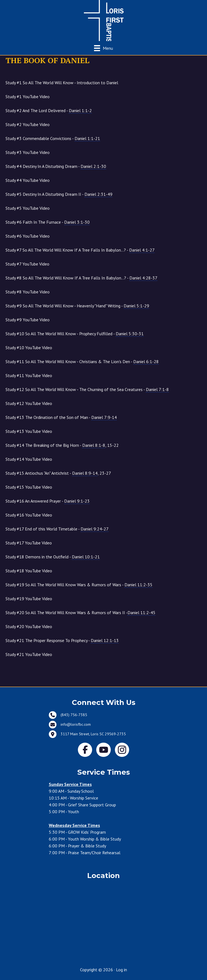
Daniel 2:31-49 (98, 194)
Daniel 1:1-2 (80, 110)
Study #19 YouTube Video (29, 599)
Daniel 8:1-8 (94, 445)
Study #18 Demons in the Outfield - (53, 557)
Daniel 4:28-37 (143, 278)
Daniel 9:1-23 (77, 501)
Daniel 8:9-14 (85, 473)
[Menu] (103, 48)
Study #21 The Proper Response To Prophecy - (62, 641)
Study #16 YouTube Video (29, 515)
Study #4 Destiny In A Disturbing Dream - (56, 166)
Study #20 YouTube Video (29, 626)
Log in (121, 970)
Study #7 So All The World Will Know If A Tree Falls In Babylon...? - (80, 250)
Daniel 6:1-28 (146, 361)
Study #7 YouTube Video (27, 264)
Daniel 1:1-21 (87, 138)
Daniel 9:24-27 (95, 529)
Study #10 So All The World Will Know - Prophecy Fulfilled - (75, 334)
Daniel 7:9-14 (104, 417)
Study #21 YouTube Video (29, 654)
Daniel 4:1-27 (142, 250)
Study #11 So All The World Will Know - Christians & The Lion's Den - (82, 362)
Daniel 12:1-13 (105, 640)
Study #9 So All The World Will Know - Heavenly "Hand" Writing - (77, 306)
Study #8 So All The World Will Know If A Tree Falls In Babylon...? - (81, 278)
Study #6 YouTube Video (28, 236)
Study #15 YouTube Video (29, 487)
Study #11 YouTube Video (29, 375)
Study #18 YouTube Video (29, 571)
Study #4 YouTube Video (28, 180)
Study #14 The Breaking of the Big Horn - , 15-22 (62, 445)
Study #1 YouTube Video (28, 97)
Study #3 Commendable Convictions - (53, 138)
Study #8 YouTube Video (28, 292)
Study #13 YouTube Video (29, 431)
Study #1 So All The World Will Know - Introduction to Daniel (62, 83)
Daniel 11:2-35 (138, 585)
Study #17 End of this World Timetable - (57, 529)
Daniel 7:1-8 (157, 389)
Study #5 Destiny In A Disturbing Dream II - (59, 194)
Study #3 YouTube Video (28, 152)
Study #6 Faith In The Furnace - (48, 222)
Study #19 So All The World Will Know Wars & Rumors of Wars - (79, 585)
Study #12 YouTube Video (29, 403)
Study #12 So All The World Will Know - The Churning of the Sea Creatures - (87, 390)
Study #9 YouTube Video (28, 320)
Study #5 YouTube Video (28, 208)
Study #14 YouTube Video (29, 459)
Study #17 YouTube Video (29, 543)
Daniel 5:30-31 (130, 334)
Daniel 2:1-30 (93, 166)
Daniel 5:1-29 (136, 306)
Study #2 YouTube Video (28, 124)
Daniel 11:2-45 (141, 612)
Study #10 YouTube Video (29, 348)
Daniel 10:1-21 (86, 557)
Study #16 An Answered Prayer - (48, 501)
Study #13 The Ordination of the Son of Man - (61, 417)
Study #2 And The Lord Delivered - (49, 111)
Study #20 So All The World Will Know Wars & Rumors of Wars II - (80, 613)
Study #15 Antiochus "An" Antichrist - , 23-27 (58, 473)
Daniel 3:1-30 (77, 222)
